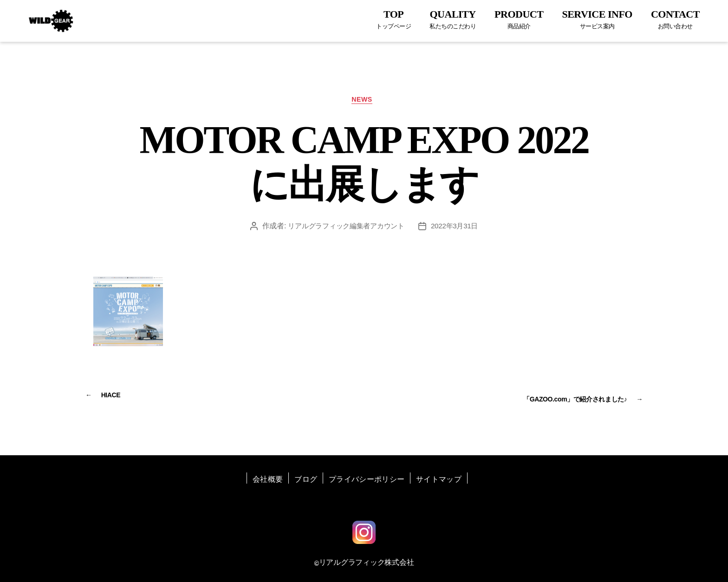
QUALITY (453, 19)
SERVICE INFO (597, 19)
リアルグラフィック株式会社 (366, 560)
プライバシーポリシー (367, 477)
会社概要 (268, 477)
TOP (393, 19)
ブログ (306, 477)
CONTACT (675, 19)
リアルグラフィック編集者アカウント (345, 229)
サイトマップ (439, 477)
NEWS (364, 101)
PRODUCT (519, 19)
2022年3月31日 (458, 229)
